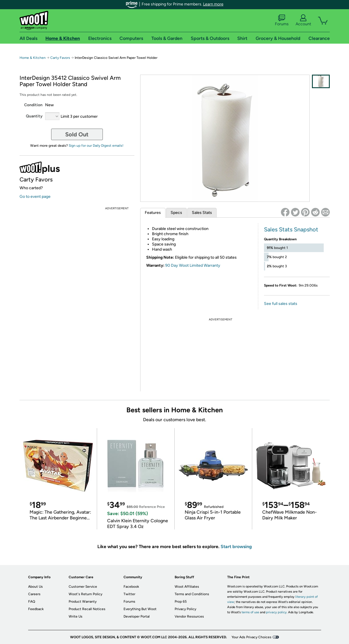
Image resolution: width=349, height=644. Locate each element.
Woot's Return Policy (85, 594)
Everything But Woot (140, 609)
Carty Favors (60, 58)
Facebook (131, 587)
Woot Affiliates (187, 587)
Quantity (34, 116)
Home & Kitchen (33, 58)
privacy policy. (277, 612)
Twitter (129, 594)
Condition (33, 105)
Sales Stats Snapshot (291, 229)
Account (303, 20)
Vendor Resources (189, 616)
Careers (34, 594)
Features (153, 213)
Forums (282, 20)
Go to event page (35, 197)
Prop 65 (181, 602)
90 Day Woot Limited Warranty (193, 265)
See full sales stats (281, 304)
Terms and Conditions (192, 594)
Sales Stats (202, 213)
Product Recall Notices (87, 609)
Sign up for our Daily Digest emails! (96, 146)
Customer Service (83, 587)
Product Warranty (83, 602)
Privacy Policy (185, 609)
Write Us (76, 616)
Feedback (36, 609)
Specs (176, 213)
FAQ (32, 602)
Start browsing (236, 547)
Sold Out (77, 134)
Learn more (213, 4)
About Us (35, 587)
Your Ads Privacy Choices (251, 637)
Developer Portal (137, 616)
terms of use (250, 612)
